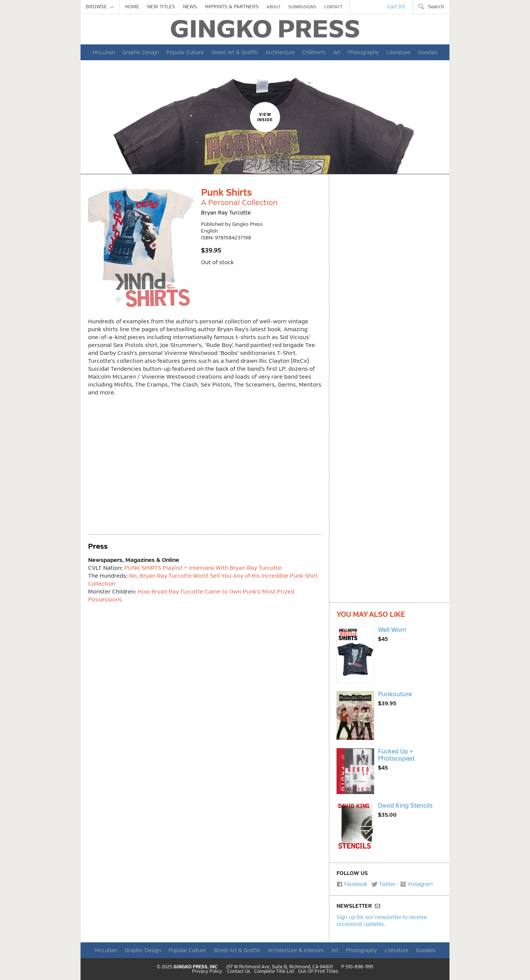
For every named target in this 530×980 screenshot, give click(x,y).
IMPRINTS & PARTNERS (232, 7)
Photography (363, 52)
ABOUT (273, 7)
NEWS (190, 7)
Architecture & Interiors (296, 950)
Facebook (352, 884)
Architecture (280, 52)
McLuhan (104, 52)
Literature (398, 52)
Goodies (428, 52)
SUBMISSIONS (302, 7)
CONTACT (333, 7)
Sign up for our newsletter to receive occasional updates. (382, 920)
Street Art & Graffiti (235, 52)
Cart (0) (396, 7)
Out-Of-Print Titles (318, 972)
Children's (314, 52)
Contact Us (239, 972)
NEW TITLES (161, 7)
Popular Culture (185, 52)
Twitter (384, 884)
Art (337, 52)
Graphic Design (141, 52)
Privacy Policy (207, 972)
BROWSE (100, 7)
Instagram (417, 884)
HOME (132, 7)
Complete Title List (274, 972)
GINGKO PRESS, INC (196, 967)
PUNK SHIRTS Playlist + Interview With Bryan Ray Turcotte (203, 568)
